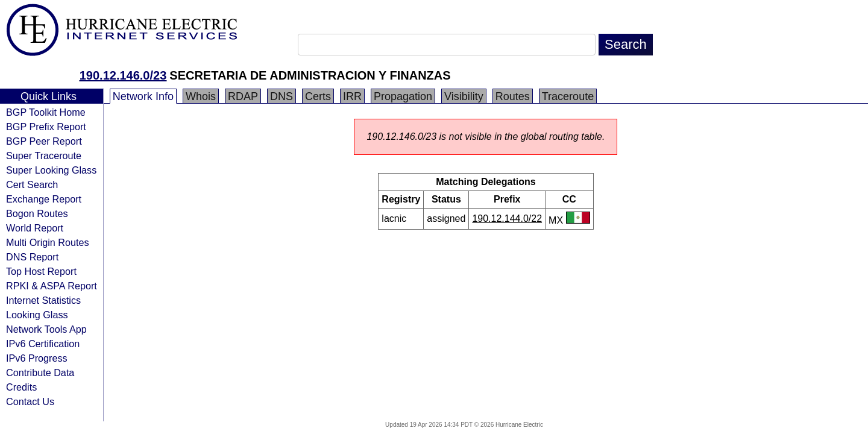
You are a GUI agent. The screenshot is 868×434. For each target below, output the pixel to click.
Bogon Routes (37, 213)
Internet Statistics (43, 300)
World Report (35, 228)
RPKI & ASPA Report (52, 286)
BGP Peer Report (44, 141)
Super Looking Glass (51, 170)
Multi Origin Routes (48, 242)
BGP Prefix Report (46, 127)
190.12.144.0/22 (507, 219)
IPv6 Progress (37, 358)
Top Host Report (41, 271)
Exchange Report (44, 199)
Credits (21, 387)
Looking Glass (37, 315)
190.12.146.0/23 (123, 75)
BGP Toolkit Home (46, 112)
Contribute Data (40, 373)
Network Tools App (46, 329)
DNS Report (32, 257)
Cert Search (32, 184)
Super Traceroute (44, 156)
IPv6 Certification (43, 344)
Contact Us (30, 401)
